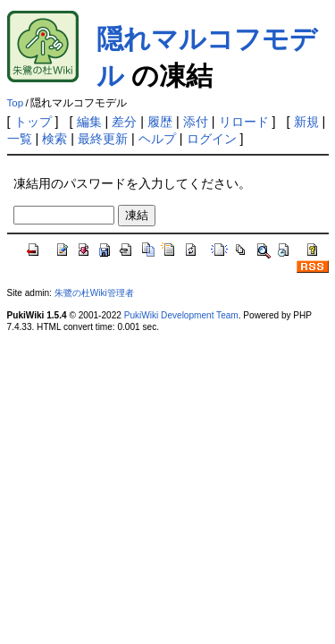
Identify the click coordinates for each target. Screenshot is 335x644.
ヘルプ (157, 139)
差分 (124, 122)
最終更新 (103, 139)
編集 (89, 122)
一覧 (20, 139)
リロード (244, 122)
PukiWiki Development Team (181, 315)
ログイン (212, 139)
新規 (306, 122)
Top (16, 103)
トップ (33, 122)
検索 (54, 139)
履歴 (160, 122)
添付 (196, 122)
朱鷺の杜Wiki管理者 (94, 293)
